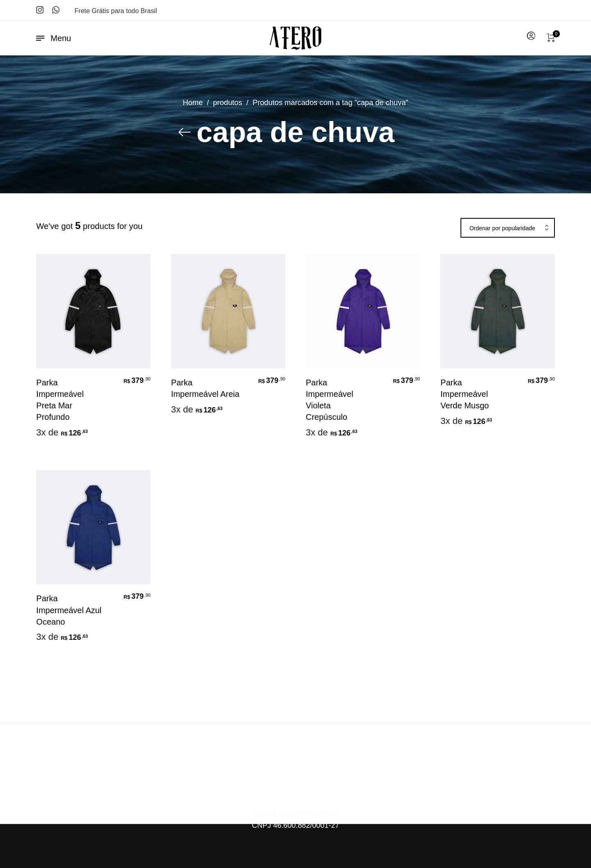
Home (193, 102)
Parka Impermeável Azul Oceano (69, 610)
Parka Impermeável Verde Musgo (465, 394)
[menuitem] (531, 36)
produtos (228, 102)
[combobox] (508, 228)
